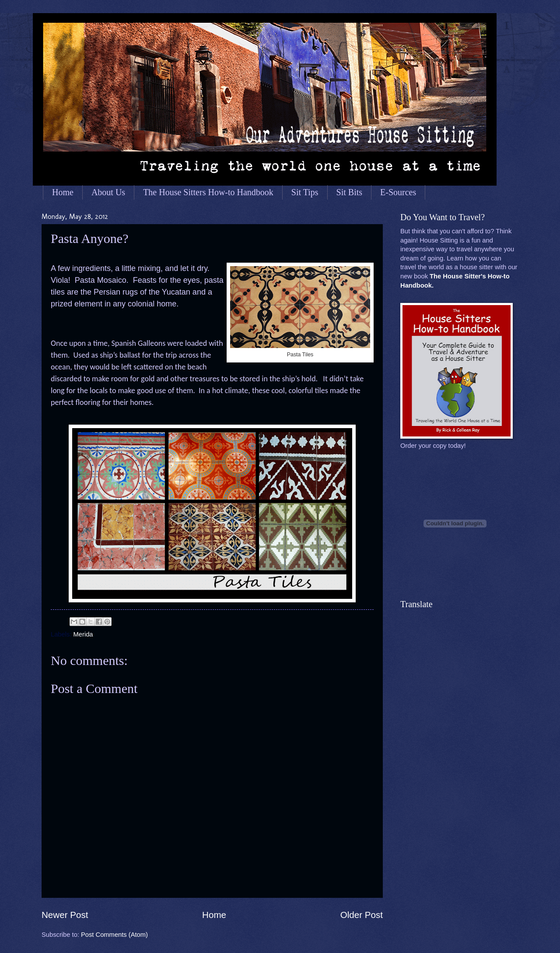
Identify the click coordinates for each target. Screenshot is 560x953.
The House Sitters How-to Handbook (208, 192)
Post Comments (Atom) (114, 935)
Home (63, 192)
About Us (108, 192)
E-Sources (398, 192)
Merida (83, 634)
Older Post (362, 915)
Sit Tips (305, 192)
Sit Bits (349, 192)
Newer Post (65, 915)
